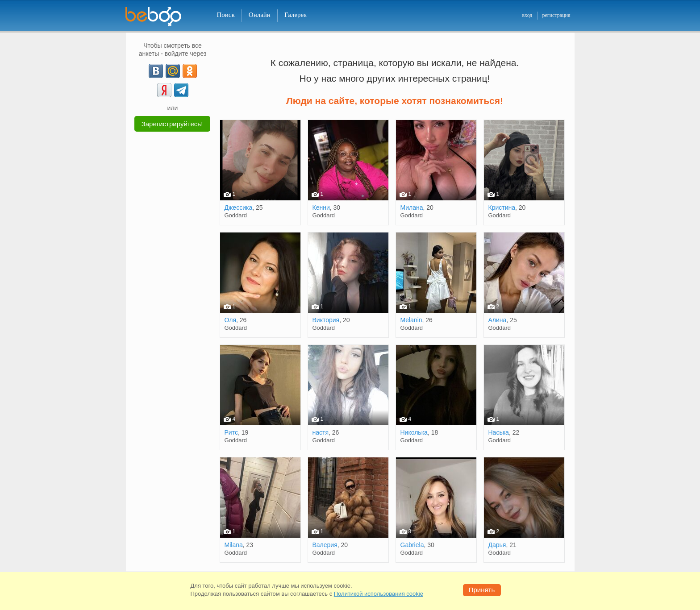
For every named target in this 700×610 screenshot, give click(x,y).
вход (527, 15)
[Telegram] (181, 90)
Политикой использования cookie (379, 594)
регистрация (556, 15)
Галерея (296, 15)
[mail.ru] (173, 71)
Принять (482, 590)
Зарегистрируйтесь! (172, 124)
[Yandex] (164, 90)
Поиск (226, 15)
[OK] (190, 71)
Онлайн (260, 15)
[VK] (156, 71)
